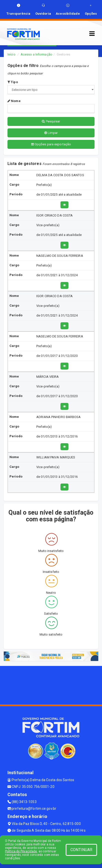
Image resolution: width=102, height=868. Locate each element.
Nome (14, 101)
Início (11, 54)
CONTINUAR (81, 850)
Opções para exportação (51, 144)
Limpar (51, 133)
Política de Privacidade (21, 851)
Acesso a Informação (36, 54)
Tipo (13, 82)
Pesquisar (51, 121)
